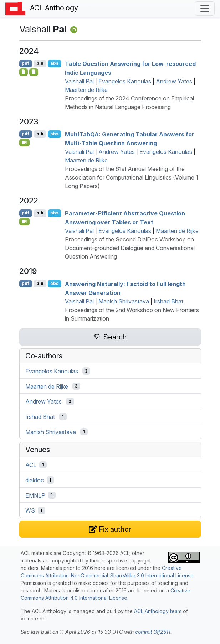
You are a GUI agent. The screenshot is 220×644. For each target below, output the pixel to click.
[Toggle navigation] (205, 9)
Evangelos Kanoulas (125, 81)
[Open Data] (34, 72)
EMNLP (35, 495)
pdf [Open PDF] (25, 63)
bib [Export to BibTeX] (40, 63)
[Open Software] (24, 72)
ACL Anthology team (158, 611)
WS (30, 510)
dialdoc (35, 480)
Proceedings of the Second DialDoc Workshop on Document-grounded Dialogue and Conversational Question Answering (130, 248)
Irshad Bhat (168, 301)
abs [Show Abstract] (54, 63)
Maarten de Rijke (86, 90)
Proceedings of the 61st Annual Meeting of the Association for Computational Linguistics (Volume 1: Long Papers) (132, 177)
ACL (31, 465)
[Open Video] (25, 142)
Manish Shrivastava (124, 301)
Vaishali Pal (79, 81)
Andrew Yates (174, 81)
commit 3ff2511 (153, 632)
